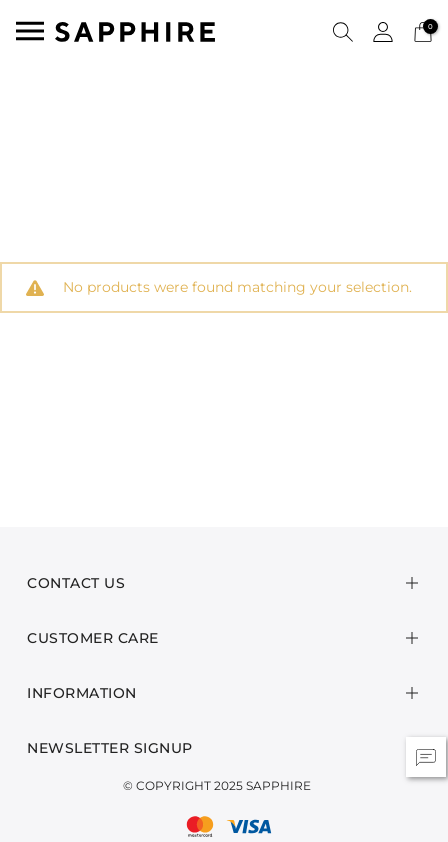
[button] (343, 31)
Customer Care (93, 638)
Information (82, 693)
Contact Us (76, 583)
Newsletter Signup (110, 748)
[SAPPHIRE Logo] (135, 30)
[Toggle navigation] (30, 31)
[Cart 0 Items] (423, 30)
